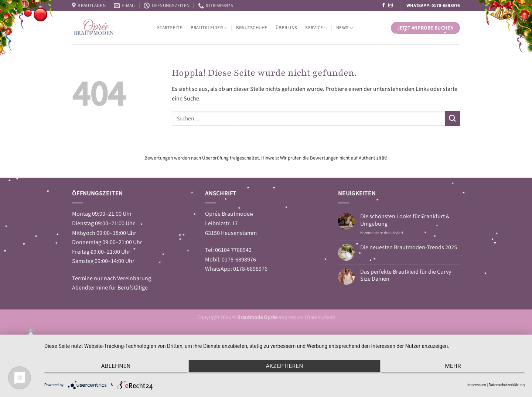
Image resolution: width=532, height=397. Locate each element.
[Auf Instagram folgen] (391, 6)
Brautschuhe (252, 28)
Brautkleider (209, 28)
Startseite (170, 28)
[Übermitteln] (453, 118)
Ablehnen (116, 366)
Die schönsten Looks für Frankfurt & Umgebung (405, 220)
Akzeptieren (284, 366)
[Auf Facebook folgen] (383, 6)
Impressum (292, 317)
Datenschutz (321, 317)
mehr (453, 366)
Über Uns (286, 28)
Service (316, 28)
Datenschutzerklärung (507, 385)
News (345, 28)
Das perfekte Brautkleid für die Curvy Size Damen (406, 275)
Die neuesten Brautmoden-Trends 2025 (409, 248)
